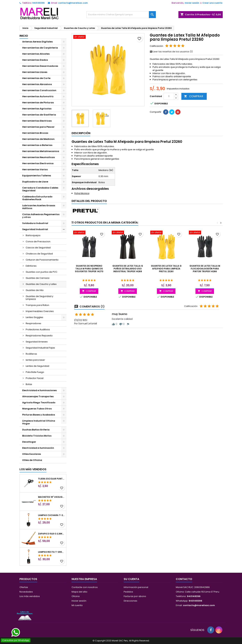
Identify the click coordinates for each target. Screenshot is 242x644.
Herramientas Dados (35, 60)
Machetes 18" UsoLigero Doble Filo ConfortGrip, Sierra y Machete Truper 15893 (51, 497)
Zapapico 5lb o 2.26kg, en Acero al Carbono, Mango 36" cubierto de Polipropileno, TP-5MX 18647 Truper (51, 534)
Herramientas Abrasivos (37, 84)
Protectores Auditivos (38, 329)
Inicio (24, 36)
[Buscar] (121, 15)
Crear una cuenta (212, 3)
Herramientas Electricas (37, 121)
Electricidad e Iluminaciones (39, 390)
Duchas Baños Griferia (36, 430)
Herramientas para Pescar (38, 127)
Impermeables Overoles (40, 311)
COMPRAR (194, 96)
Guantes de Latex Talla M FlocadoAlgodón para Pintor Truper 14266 (205, 269)
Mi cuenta (77, 605)
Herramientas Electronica (38, 163)
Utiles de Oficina (32, 460)
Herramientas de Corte (36, 78)
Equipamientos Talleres (37, 176)
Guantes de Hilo (35, 290)
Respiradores (33, 323)
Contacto (184, 579)
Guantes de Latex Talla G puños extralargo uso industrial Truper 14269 (128, 269)
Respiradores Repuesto (39, 336)
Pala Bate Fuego (35, 372)
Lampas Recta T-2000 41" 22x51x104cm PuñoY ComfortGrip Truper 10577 (51, 552)
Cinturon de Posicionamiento (42, 260)
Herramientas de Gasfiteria (39, 115)
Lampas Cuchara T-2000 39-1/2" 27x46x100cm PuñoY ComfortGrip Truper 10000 (51, 515)
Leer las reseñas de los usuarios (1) (171, 52)
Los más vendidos (33, 469)
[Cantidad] (169, 96)
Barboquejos (33, 235)
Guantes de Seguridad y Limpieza (39, 298)
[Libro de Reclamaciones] (25, 616)
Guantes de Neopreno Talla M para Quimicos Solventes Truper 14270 (89, 269)
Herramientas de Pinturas (38, 103)
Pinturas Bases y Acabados (39, 415)
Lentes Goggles (34, 317)
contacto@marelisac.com (73, 3)
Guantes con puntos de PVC (42, 272)
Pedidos (128, 592)
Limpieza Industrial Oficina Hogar (39, 422)
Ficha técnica (82, 193)
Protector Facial (35, 378)
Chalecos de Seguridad (39, 254)
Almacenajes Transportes (38, 396)
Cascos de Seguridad (38, 248)
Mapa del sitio (79, 592)
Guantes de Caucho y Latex (41, 284)
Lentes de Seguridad (37, 366)
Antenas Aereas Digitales (37, 42)
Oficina (76, 596)
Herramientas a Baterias (37, 145)
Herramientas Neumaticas (38, 157)
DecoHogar (29, 442)
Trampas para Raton (37, 305)
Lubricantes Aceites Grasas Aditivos (39, 207)
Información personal (136, 587)
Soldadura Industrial (35, 223)
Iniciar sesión (192, 3)
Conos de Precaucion (38, 241)
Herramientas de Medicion (38, 139)
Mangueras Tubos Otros (37, 409)
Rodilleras (31, 354)
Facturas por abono (135, 596)
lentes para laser (35, 360)
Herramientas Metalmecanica (41, 151)
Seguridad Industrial (35, 229)
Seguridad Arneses (37, 342)
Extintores (31, 266)
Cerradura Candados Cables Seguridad (40, 189)
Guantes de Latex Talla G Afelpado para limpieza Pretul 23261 (166, 269)
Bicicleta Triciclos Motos (37, 436)
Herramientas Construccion (39, 90)
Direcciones (130, 601)
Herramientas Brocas (35, 133)
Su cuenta (131, 579)
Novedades (26, 592)
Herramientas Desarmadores (40, 66)
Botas (29, 384)
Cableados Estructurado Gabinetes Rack (37, 198)
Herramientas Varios (35, 169)
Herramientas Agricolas (37, 109)
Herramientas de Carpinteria (40, 48)
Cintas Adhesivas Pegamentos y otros (41, 216)
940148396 (38, 3)
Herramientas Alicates (36, 54)
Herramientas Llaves (35, 72)
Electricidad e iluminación (38, 448)
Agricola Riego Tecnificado (39, 403)
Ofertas (24, 587)
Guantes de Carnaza (38, 278)
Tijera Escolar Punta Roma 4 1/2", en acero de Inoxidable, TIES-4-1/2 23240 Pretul (51, 479)
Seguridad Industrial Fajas (40, 348)
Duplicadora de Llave (35, 182)
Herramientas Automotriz (38, 96)
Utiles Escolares (32, 454)
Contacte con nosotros (85, 587)
